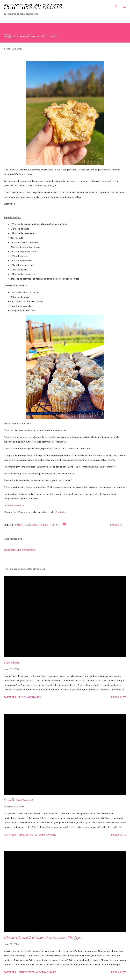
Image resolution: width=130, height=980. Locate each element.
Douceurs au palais (33, 7)
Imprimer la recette (14, 505)
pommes (43, 525)
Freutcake (61, 512)
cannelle (21, 525)
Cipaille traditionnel (18, 800)
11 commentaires (30, 697)
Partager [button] (116, 525)
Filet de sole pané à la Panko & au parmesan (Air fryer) (43, 937)
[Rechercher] (116, 6)
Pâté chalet (12, 662)
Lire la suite (119, 697)
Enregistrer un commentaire (19, 550)
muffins (32, 525)
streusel (54, 525)
